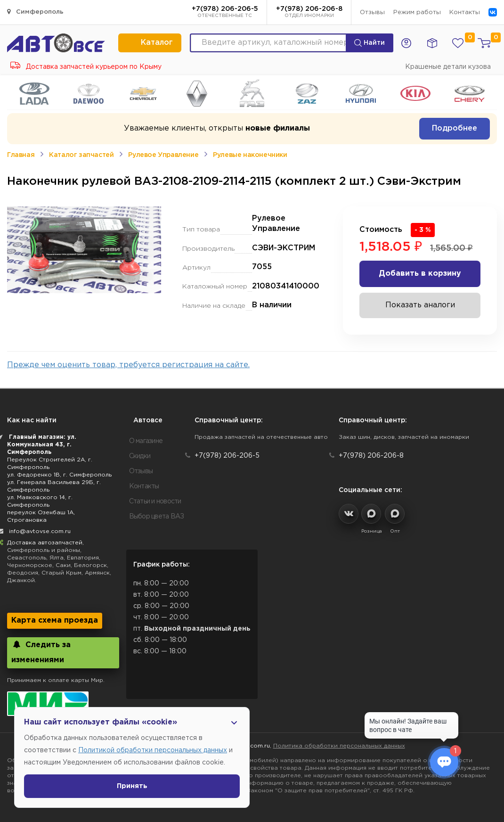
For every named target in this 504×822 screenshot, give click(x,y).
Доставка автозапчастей (45, 543)
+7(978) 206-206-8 (309, 13)
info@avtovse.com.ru (40, 531)
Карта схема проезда (55, 621)
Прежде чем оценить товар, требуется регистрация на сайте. (128, 365)
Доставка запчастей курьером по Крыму (86, 67)
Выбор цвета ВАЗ (157, 517)
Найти (370, 43)
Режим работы (417, 12)
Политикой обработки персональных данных (153, 750)
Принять (132, 786)
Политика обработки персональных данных (339, 746)
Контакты (465, 12)
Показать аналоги (420, 305)
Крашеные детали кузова (448, 67)
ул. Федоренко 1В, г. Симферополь (59, 475)
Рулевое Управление (163, 155)
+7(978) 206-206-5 (225, 13)
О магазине (146, 441)
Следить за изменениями (41, 652)
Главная (21, 155)
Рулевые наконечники (250, 155)
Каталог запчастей (81, 155)
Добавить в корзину (420, 274)
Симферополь (35, 12)
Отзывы (372, 12)
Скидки (140, 456)
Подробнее (455, 128)
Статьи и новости (155, 501)
